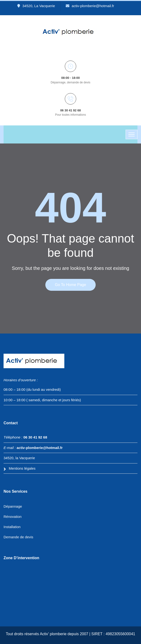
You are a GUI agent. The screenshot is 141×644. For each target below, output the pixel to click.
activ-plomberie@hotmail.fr (90, 6)
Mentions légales (22, 468)
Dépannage (13, 506)
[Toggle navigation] (132, 134)
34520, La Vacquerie (36, 6)
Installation (12, 527)
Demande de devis (18, 537)
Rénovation (13, 517)
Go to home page (70, 285)
